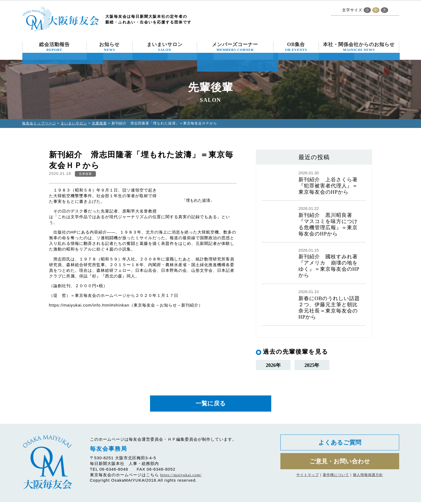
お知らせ (109, 47)
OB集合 (296, 47)
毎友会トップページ (39, 123)
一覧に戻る (211, 405)
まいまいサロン (165, 47)
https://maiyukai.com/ (181, 476)
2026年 (273, 365)
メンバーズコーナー (235, 47)
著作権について (336, 478)
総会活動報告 (54, 47)
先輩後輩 (99, 123)
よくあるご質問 (340, 445)
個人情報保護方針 (368, 478)
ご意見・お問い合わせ (340, 464)
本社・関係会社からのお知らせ (359, 47)
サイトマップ (308, 478)
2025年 (312, 365)
